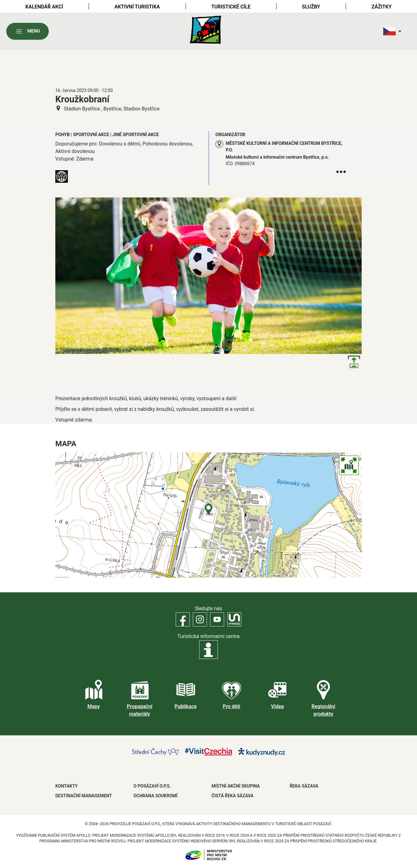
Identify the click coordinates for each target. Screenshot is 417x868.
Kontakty (66, 786)
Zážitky (381, 7)
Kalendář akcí (44, 7)
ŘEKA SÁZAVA (304, 786)
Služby (311, 7)
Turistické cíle (231, 7)
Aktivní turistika (137, 7)
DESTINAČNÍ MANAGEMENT (84, 796)
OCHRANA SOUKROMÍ (156, 796)
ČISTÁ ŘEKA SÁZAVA (233, 796)
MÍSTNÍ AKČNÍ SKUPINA (236, 786)
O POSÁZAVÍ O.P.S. (152, 786)
